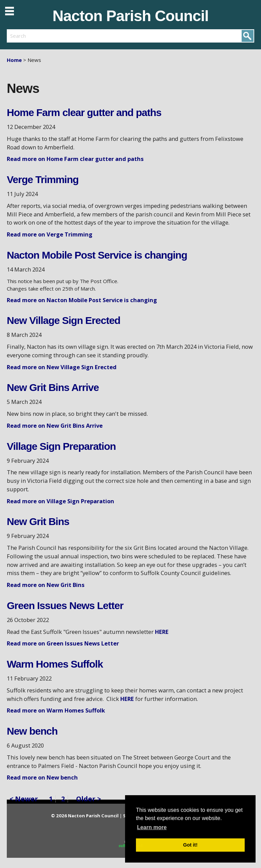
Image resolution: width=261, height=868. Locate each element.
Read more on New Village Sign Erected (62, 367)
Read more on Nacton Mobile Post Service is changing (82, 300)
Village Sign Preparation (61, 446)
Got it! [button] (190, 845)
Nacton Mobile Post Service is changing (97, 255)
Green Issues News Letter (65, 605)
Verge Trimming (43, 179)
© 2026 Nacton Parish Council (85, 816)
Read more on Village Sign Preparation (60, 501)
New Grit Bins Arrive (53, 387)
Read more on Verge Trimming (50, 234)
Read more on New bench (42, 777)
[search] (69, 36)
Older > (89, 799)
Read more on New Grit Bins (46, 585)
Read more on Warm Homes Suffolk (56, 710)
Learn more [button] (152, 827)
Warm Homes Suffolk (55, 664)
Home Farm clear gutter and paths (84, 112)
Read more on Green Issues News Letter (63, 643)
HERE (162, 632)
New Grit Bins (38, 521)
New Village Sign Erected (64, 320)
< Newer (24, 799)
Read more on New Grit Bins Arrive (55, 425)
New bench (32, 731)
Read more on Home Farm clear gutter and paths (75, 159)
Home (14, 60)
